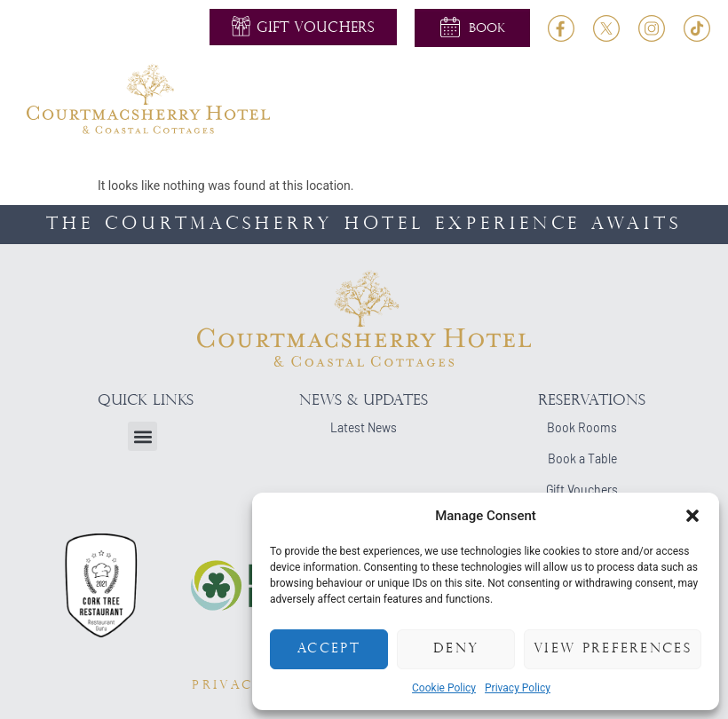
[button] (692, 516)
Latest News (364, 427)
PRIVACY (229, 686)
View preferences (613, 649)
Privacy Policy (518, 688)
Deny (456, 649)
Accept (329, 649)
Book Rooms (582, 427)
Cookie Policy (444, 688)
